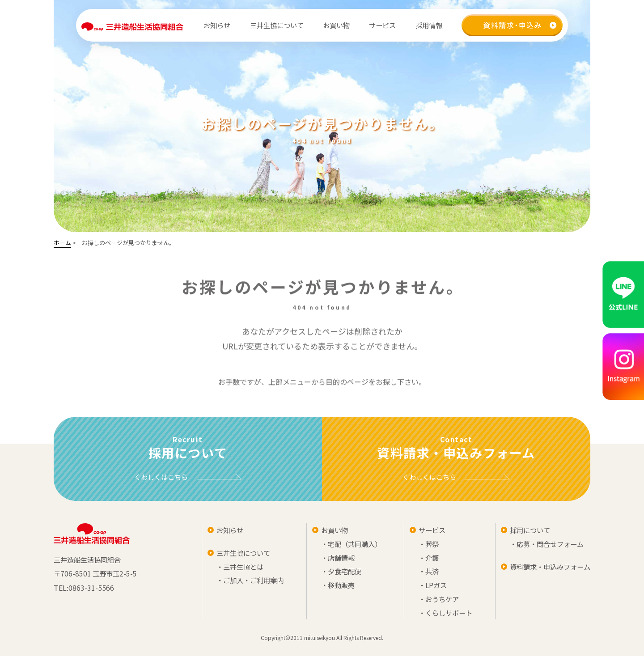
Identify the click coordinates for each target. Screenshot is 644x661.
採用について (526, 531)
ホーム (62, 243)
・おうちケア (436, 603)
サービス (428, 531)
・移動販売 (335, 589)
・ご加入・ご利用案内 (248, 583)
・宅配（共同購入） (349, 546)
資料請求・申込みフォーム (547, 569)
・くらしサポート (443, 617)
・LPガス (429, 589)
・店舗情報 (335, 560)
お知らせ (216, 25)
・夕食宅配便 (338, 574)
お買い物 (331, 531)
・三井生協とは (237, 569)
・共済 (425, 574)
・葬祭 (425, 546)
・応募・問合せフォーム (544, 546)
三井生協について (241, 555)
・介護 (425, 560)
